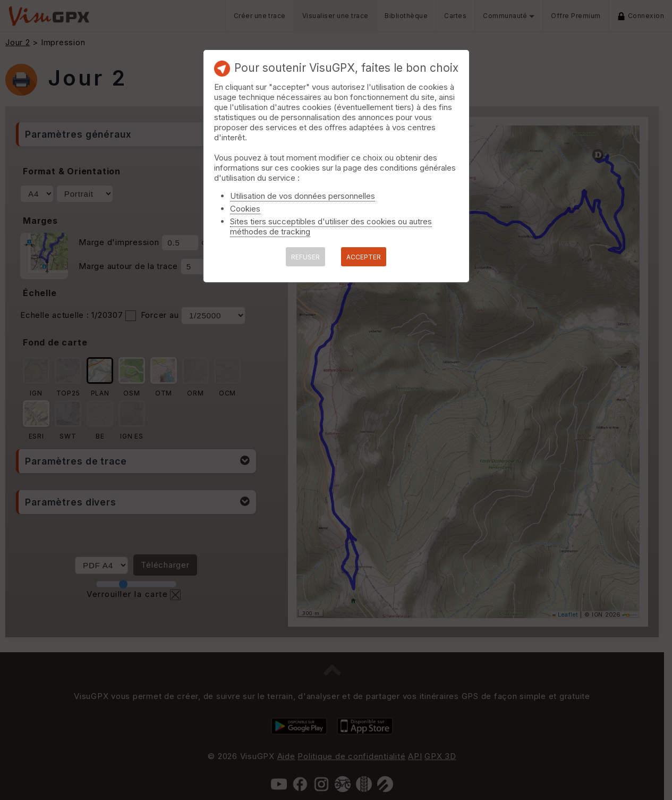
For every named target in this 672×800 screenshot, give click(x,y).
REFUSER (305, 257)
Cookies (245, 209)
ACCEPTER (364, 257)
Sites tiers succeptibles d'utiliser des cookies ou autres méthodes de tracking (331, 226)
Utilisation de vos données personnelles (303, 196)
